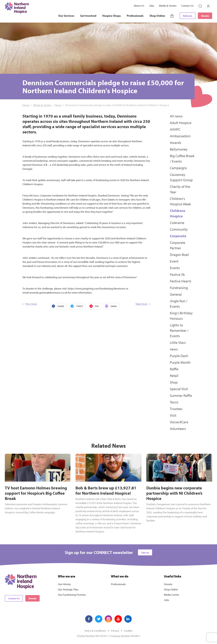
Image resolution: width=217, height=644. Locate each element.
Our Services (66, 16)
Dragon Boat (179, 255)
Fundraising (179, 288)
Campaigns (178, 168)
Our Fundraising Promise (72, 595)
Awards (176, 143)
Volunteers (178, 429)
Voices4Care (179, 422)
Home (26, 105)
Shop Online (157, 16)
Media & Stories (168, 6)
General (176, 294)
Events (175, 268)
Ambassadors (180, 136)
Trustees (176, 409)
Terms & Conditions (95, 631)
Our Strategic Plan (68, 589)
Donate (205, 16)
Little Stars (178, 342)
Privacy (115, 631)
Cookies (128, 631)
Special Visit (179, 389)
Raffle (174, 369)
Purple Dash (179, 356)
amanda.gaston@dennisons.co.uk (48, 293)
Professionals (135, 16)
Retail (174, 376)
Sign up (145, 552)
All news (176, 116)
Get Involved (88, 16)
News (58, 105)
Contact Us (187, 6)
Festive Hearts (181, 281)
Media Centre (171, 595)
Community (179, 229)
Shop (174, 382)
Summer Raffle (181, 395)
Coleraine (177, 223)
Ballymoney (179, 149)
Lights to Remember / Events (179, 330)
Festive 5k (177, 274)
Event (174, 261)
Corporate (178, 236)
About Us (139, 6)
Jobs (152, 6)
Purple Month (180, 362)
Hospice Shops (112, 16)
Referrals (188, 16)
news (174, 349)
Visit (173, 415)
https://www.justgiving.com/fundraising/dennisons (96, 289)
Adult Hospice (181, 123)
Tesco (174, 402)
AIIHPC (175, 129)
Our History (64, 584)
